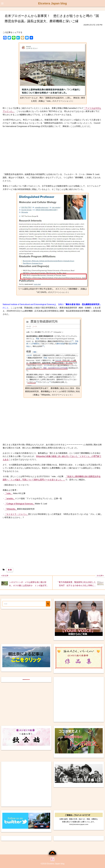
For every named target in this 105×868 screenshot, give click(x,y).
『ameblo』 (10, 498)
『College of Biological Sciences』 (20, 504)
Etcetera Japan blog (52, 3)
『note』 (9, 493)
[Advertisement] (52, 150)
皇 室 (10, 570)
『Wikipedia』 (11, 509)
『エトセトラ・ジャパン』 (16, 514)
